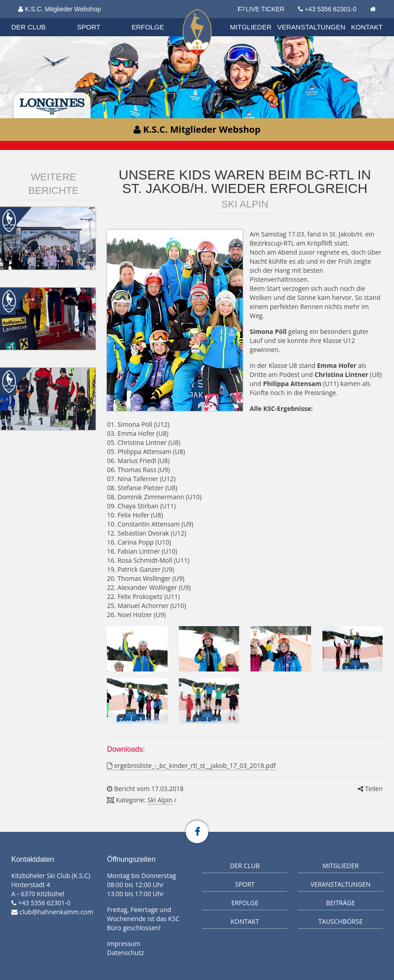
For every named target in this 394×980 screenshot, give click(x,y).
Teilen (370, 789)
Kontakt (367, 27)
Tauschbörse (341, 921)
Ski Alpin (160, 800)
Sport (89, 27)
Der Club (29, 27)
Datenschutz (125, 953)
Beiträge (341, 903)
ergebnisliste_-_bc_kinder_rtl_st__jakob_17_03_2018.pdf (191, 765)
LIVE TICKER (261, 9)
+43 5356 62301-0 (331, 9)
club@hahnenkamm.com (56, 912)
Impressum (124, 944)
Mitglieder (251, 27)
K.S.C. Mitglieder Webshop (60, 9)
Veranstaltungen (311, 27)
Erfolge (148, 27)
